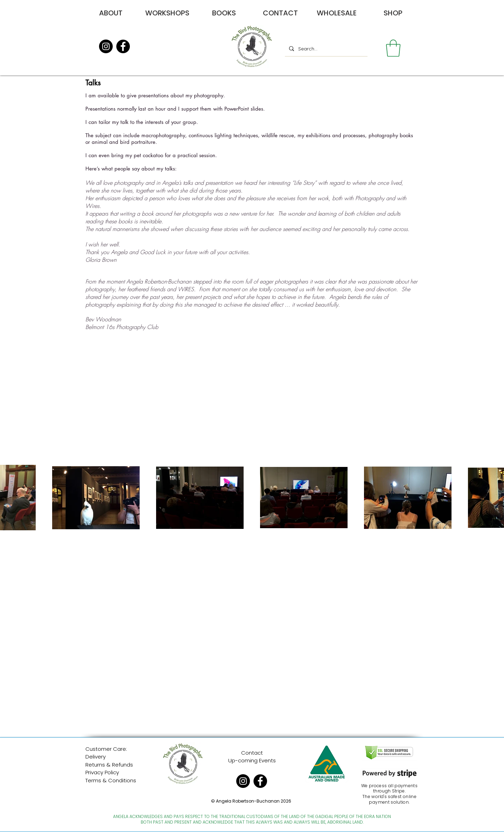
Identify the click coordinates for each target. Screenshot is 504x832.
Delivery (96, 757)
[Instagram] (106, 46)
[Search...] (325, 48)
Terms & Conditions (111, 780)
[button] (393, 48)
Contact (252, 753)
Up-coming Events (252, 760)
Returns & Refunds (109, 765)
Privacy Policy (102, 772)
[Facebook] (123, 46)
